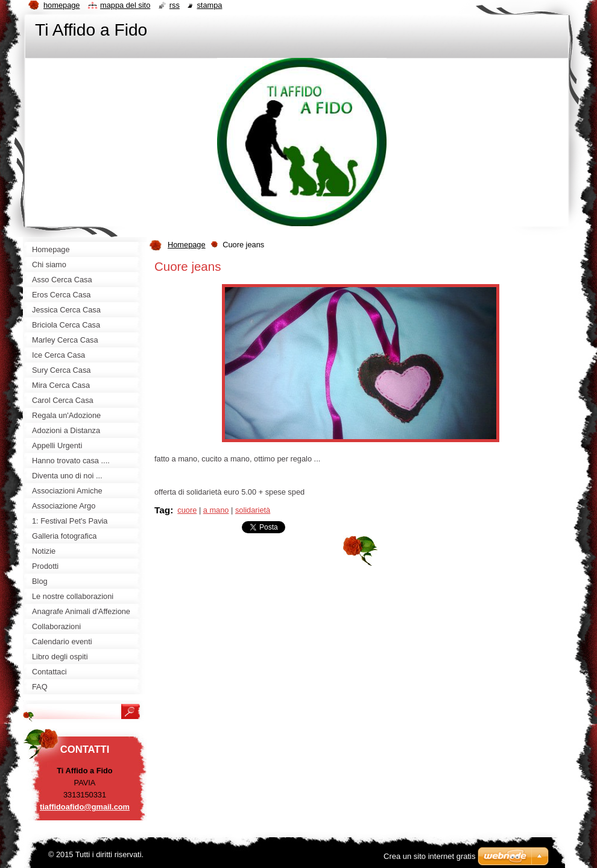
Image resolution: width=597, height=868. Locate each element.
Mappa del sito (125, 5)
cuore (187, 510)
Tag (162, 510)
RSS (175, 5)
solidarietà (253, 510)
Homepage (187, 245)
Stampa (209, 5)
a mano (216, 510)
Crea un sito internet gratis (429, 856)
